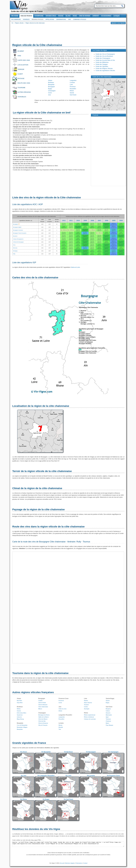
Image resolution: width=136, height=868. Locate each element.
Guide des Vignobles (102, 66)
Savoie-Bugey (110, 699)
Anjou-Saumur (88, 703)
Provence (73, 87)
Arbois (60, 711)
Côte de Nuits (42, 703)
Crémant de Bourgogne (18, 242)
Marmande (109, 715)
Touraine (86, 705)
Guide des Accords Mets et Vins (105, 60)
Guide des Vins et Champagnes (105, 54)
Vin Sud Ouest (68, 799)
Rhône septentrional (90, 715)
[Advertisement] (68, 34)
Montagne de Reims (44, 715)
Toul (60, 729)
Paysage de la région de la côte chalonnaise (38, 509)
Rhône (72, 91)
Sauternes (20, 715)
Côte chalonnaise (43, 707)
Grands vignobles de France (29, 743)
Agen (107, 717)
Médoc (19, 709)
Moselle (61, 727)
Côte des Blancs (43, 719)
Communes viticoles (80, 19)
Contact (85, 863)
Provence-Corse (64, 699)
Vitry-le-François (43, 725)
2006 (107, 221)
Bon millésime (64, 230)
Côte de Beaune (43, 705)
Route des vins (24, 83)
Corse (50, 93)
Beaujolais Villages (22, 727)
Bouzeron (15, 236)
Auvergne (87, 709)
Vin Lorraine (91, 776)
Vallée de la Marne (43, 717)
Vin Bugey (46, 799)
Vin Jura (24, 776)
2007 (99, 221)
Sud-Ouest (73, 95)
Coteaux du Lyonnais (90, 719)
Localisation (23, 65)
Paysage (21, 78)
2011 (71, 221)
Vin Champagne (16, 19)
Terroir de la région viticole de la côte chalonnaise (42, 471)
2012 (64, 221)
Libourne (19, 717)
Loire (71, 85)
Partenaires (79, 863)
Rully (14, 254)
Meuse (60, 725)
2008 (92, 221)
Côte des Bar (42, 721)
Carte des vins (24, 60)
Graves (19, 711)
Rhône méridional (89, 717)
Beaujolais (51, 85)
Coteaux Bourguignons (18, 239)
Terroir (21, 69)
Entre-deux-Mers (22, 713)
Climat (20, 74)
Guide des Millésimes (102, 62)
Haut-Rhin (20, 703)
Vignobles (26, 19)
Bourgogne (51, 87)
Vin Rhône (24, 799)
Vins (69, 19)
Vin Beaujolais (46, 752)
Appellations (50, 19)
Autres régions (24, 92)
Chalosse (108, 721)
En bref (21, 51)
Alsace (50, 80)
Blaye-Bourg (20, 719)
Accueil (62, 863)
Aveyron (108, 713)
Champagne (52, 91)
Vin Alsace (23, 752)
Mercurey (15, 248)
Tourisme (21, 88)
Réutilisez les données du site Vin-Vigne (36, 829)
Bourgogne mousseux (18, 230)
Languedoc (73, 80)
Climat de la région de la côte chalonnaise (37, 488)
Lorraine (72, 83)
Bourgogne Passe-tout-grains (20, 233)
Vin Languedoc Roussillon (46, 776)
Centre (86, 707)
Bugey (50, 89)
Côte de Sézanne (43, 723)
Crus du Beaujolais (22, 725)
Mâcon (40, 709)
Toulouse (108, 719)
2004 (121, 221)
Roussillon (73, 89)
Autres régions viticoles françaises (33, 692)
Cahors (108, 711)
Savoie (72, 93)
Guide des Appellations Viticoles (105, 71)
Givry (14, 245)
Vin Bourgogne (91, 752)
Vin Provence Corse (113, 776)
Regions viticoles (38, 19)
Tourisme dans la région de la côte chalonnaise (40, 673)
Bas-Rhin (19, 701)
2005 (114, 221)
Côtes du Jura (62, 709)
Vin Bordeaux (68, 752)
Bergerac (108, 709)
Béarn (107, 723)
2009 (85, 221)
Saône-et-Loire (75, 267)
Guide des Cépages (102, 64)
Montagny (15, 251)
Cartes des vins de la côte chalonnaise (35, 277)
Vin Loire (68, 776)
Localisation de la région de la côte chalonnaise (41, 406)
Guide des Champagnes (103, 58)
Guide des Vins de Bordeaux (104, 56)
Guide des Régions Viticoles (104, 69)
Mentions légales (70, 863)
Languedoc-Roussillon (65, 715)
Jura (49, 95)
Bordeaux (51, 83)
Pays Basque (109, 725)
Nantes (86, 701)
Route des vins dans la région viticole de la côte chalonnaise (48, 527)
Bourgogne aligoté (17, 227)
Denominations (61, 19)
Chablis (40, 701)
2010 (78, 221)
